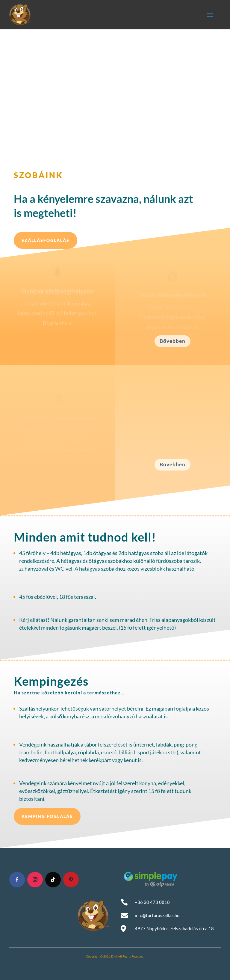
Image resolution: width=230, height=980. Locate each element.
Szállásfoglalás (46, 240)
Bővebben (172, 341)
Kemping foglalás (47, 816)
